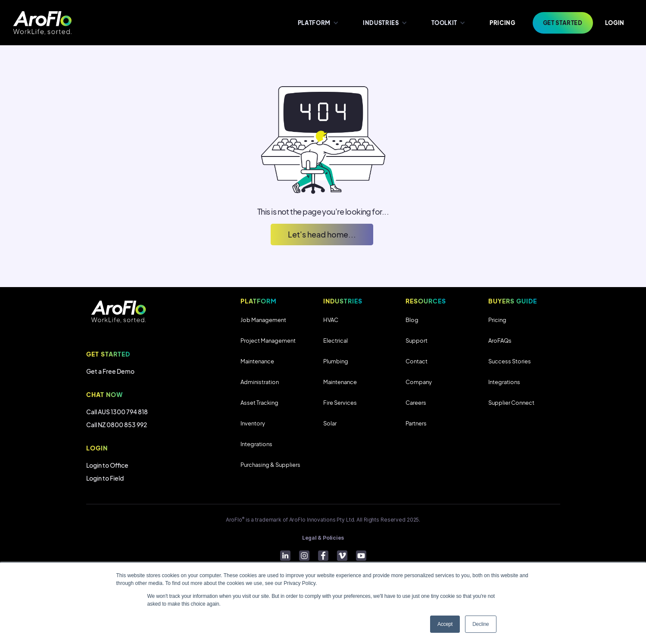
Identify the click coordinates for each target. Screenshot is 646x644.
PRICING (502, 23)
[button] (317, 23)
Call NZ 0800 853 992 (117, 425)
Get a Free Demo (110, 371)
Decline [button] (481, 624)
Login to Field (105, 478)
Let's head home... (322, 234)
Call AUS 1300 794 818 (117, 412)
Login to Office (107, 465)
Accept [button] (445, 624)
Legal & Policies (323, 538)
